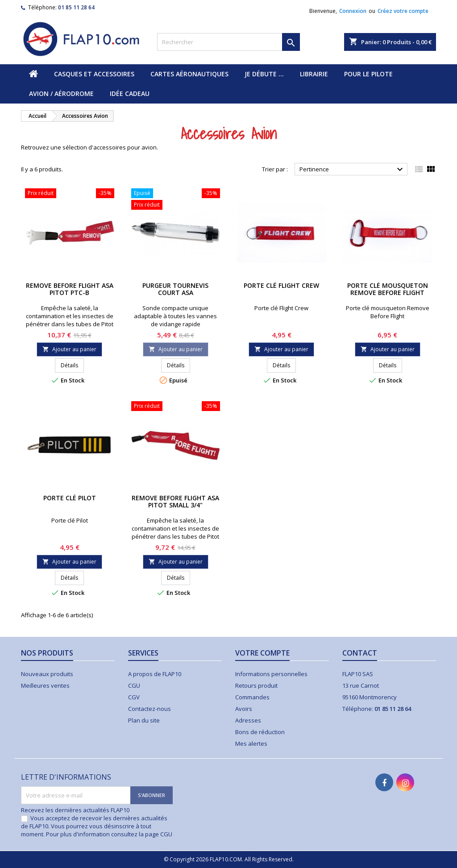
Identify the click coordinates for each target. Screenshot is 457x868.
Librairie (314, 74)
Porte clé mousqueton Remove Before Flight (388, 289)
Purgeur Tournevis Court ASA (175, 289)
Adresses (248, 720)
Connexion (353, 11)
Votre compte (262, 653)
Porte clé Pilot (70, 498)
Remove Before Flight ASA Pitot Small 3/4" (175, 501)
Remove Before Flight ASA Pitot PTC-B (70, 289)
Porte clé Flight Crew (281, 285)
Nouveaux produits (47, 674)
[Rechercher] (228, 42)
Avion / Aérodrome (61, 93)
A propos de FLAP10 (155, 674)
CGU (134, 685)
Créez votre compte (403, 11)
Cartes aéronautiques (189, 74)
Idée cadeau (130, 93)
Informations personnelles (271, 674)
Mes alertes (251, 743)
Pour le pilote (368, 74)
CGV (134, 697)
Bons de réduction (260, 732)
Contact (360, 653)
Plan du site (144, 720)
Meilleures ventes (45, 685)
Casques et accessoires (94, 74)
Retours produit (256, 685)
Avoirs (244, 709)
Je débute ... (264, 74)
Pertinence (352, 170)
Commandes (252, 697)
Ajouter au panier (69, 349)
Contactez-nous (150, 709)
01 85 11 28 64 (76, 7)
